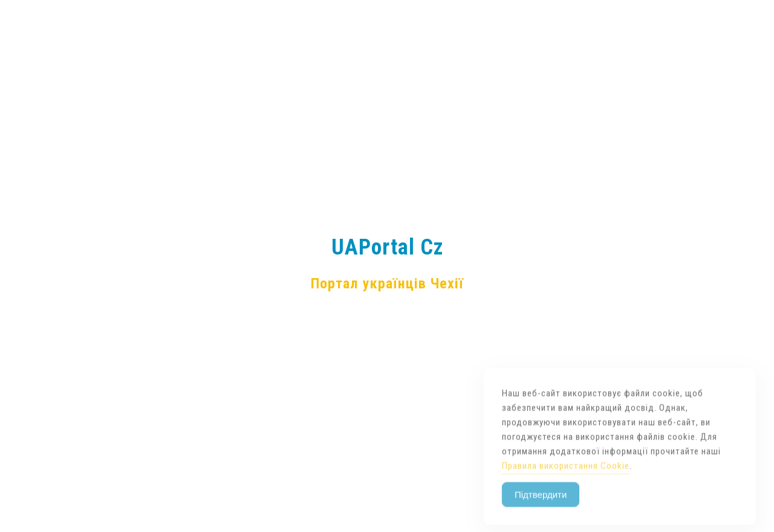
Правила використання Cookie (566, 479)
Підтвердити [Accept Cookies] (541, 508)
